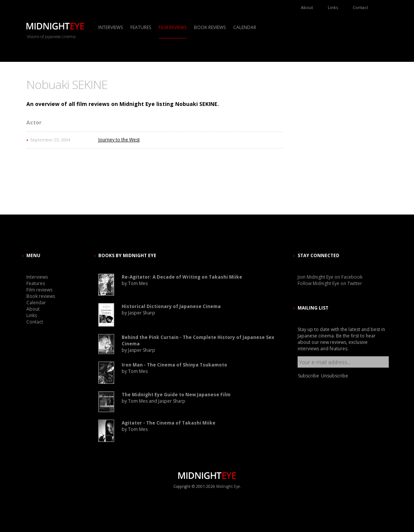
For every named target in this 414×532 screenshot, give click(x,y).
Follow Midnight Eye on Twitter (330, 283)
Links (333, 7)
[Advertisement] (320, 145)
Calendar (245, 27)
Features (141, 27)
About (307, 7)
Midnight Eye (228, 486)
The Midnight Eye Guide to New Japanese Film (176, 395)
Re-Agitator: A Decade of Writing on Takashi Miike (182, 277)
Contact (360, 7)
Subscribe (309, 376)
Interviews (111, 27)
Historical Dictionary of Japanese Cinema (171, 306)
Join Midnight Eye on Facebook (330, 277)
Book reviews (210, 27)
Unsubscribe (335, 376)
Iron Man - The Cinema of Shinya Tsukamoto (174, 365)
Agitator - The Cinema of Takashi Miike (169, 423)
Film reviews (173, 27)
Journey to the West (119, 140)
